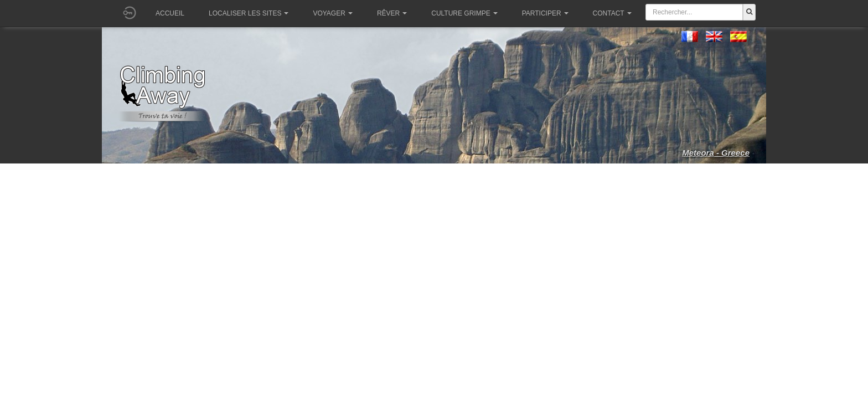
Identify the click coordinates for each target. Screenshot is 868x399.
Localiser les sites (249, 13)
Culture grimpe (464, 13)
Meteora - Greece (716, 153)
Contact (612, 13)
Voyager (332, 13)
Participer (545, 13)
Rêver (392, 13)
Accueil (170, 13)
